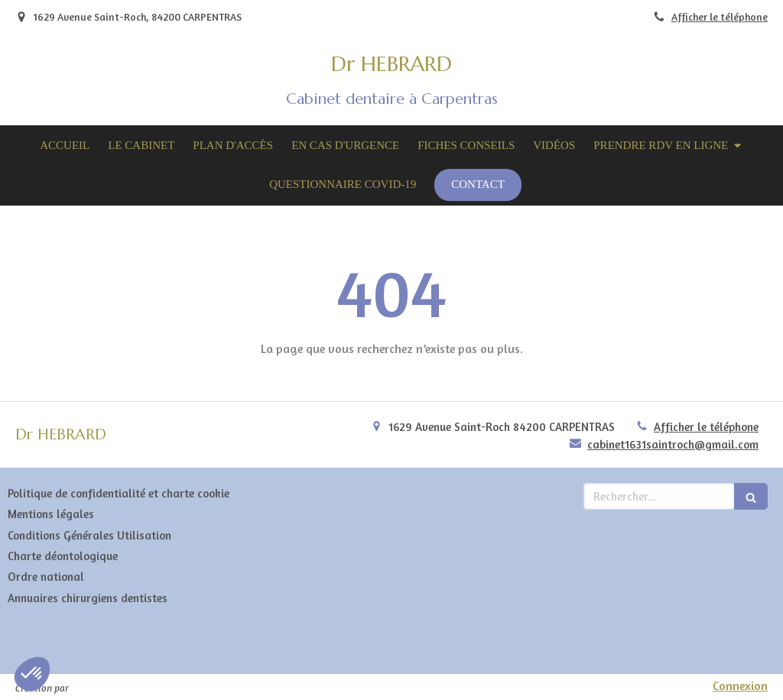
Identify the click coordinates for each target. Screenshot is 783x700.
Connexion (740, 685)
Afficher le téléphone (720, 17)
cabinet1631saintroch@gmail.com (673, 444)
